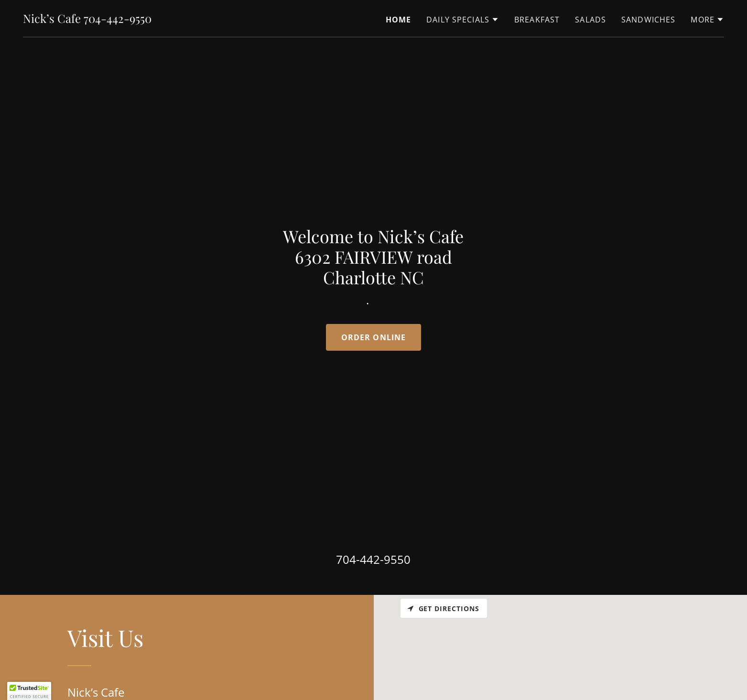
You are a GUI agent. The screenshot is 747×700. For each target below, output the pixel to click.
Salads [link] (590, 20)
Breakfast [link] (537, 20)
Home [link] (399, 20)
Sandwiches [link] (648, 20)
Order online (374, 337)
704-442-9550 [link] (373, 559)
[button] (463, 20)
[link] (87, 20)
